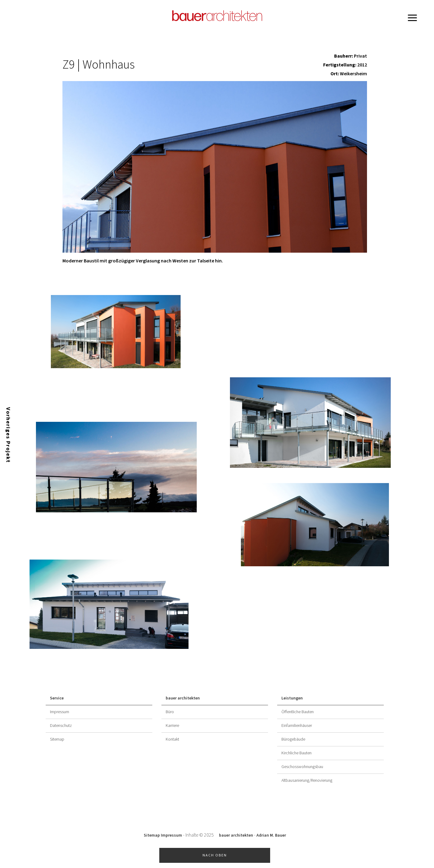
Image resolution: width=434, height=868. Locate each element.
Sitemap (57, 739)
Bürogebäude (293, 739)
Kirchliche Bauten (296, 753)
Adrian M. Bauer (271, 835)
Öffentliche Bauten (298, 712)
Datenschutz (61, 726)
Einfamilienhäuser (297, 726)
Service (57, 698)
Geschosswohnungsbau (302, 767)
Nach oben (215, 855)
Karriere (172, 726)
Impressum (60, 712)
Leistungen (292, 698)
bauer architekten (183, 698)
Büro (170, 712)
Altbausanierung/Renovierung (307, 781)
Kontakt (172, 739)
